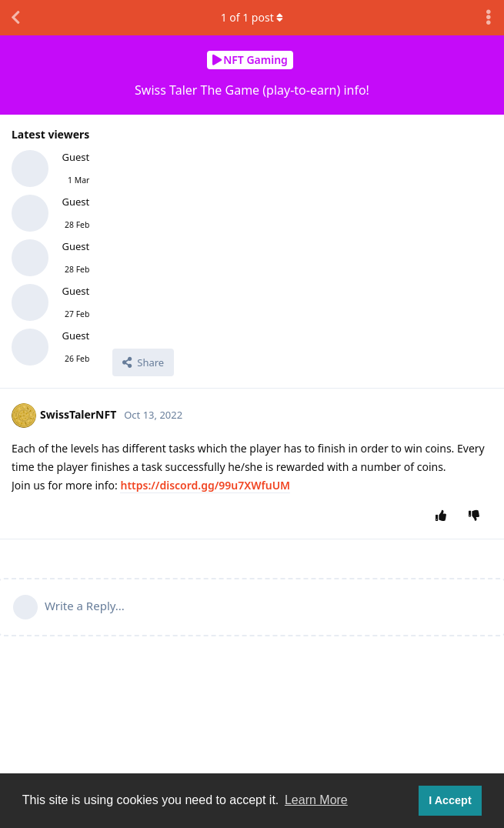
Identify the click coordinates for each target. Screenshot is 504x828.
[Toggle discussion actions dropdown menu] (489, 18)
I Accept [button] (450, 800)
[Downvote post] (477, 516)
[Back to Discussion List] (15, 18)
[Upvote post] (444, 516)
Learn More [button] (316, 800)
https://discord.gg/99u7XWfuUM (205, 485)
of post (252, 17)
